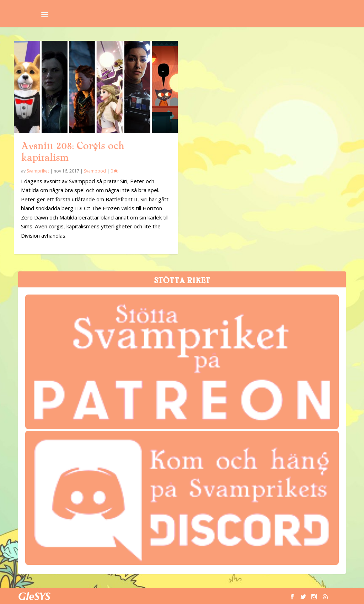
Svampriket (38, 171)
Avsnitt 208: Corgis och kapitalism (73, 152)
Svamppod (95, 171)
